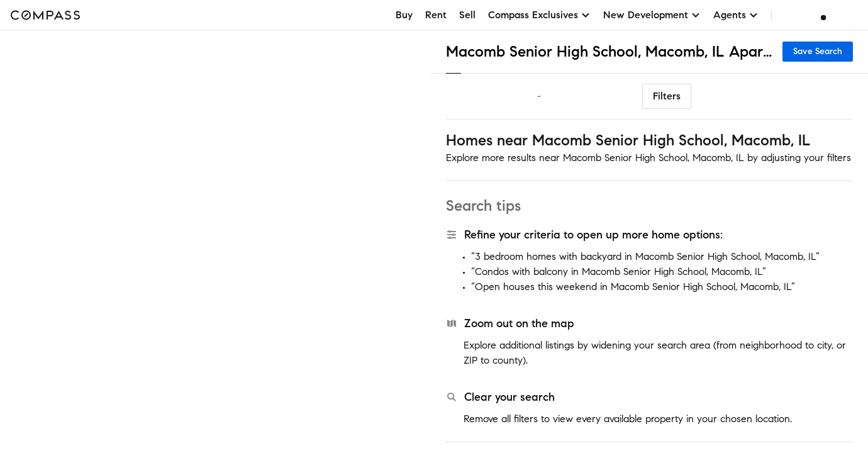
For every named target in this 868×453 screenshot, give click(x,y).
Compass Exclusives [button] (539, 15)
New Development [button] (652, 15)
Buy (404, 15)
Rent (436, 15)
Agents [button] (736, 15)
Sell (467, 15)
